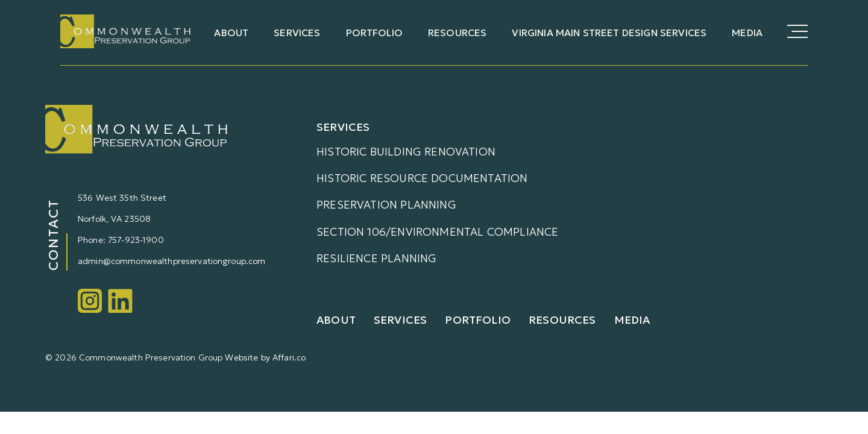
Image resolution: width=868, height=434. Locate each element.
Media (747, 33)
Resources (457, 33)
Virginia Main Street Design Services (609, 33)
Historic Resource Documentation (422, 178)
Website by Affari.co (265, 357)
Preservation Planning (386, 205)
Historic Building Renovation (406, 152)
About (231, 33)
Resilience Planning (376, 258)
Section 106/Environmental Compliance (437, 232)
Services (297, 33)
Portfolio (374, 33)
